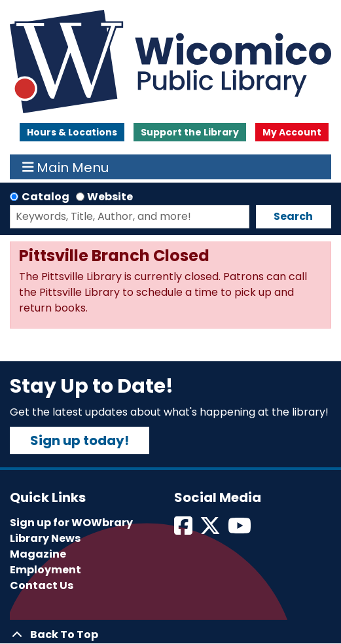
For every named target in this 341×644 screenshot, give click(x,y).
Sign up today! (80, 440)
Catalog (45, 197)
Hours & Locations (72, 132)
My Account (292, 132)
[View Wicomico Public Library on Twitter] (211, 530)
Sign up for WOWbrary (71, 523)
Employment (45, 570)
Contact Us (42, 585)
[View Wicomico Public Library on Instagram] (241, 530)
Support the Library (190, 132)
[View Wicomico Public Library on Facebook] (184, 530)
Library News (45, 538)
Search (293, 216)
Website (110, 197)
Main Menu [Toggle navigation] (66, 167)
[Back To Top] (170, 635)
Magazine (38, 554)
